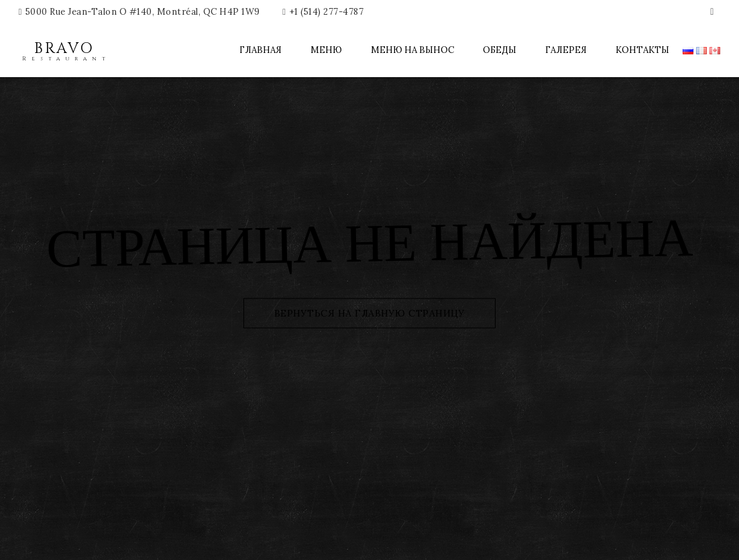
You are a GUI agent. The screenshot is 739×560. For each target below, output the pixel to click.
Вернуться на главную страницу (370, 313)
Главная (261, 50)
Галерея (566, 50)
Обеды (500, 50)
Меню (326, 50)
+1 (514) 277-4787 (327, 12)
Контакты (642, 50)
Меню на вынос (412, 50)
